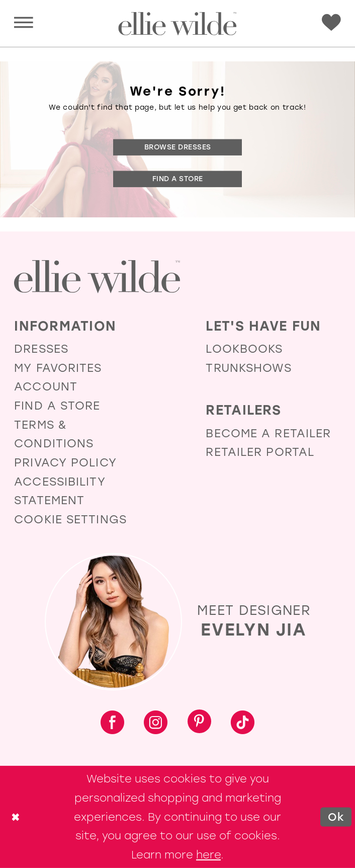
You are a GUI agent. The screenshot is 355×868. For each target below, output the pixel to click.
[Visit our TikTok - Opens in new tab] (243, 723)
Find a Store (178, 179)
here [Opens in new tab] (208, 855)
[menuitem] (24, 24)
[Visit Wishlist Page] (331, 23)
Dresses (41, 349)
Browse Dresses (178, 147)
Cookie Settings (70, 520)
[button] (24, 23)
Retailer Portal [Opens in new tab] (260, 452)
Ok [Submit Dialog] (336, 816)
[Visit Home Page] (177, 24)
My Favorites (58, 368)
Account (46, 387)
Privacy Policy (65, 463)
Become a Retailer (268, 433)
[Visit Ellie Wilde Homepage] (97, 277)
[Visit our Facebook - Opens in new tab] (112, 723)
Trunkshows (249, 368)
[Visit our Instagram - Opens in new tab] (156, 723)
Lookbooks (244, 349)
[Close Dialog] (16, 817)
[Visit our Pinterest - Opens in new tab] (199, 723)
